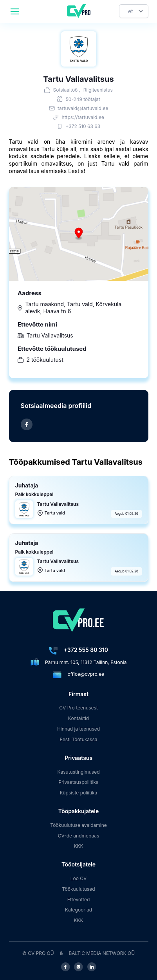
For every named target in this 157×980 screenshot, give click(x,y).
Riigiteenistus (98, 90)
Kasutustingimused (78, 772)
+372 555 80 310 (86, 650)
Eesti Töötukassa (78, 739)
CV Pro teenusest (78, 708)
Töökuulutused (78, 889)
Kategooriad (78, 910)
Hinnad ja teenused (78, 729)
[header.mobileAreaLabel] (15, 11)
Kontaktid (78, 718)
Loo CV (79, 878)
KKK (78, 846)
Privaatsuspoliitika (78, 782)
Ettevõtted (79, 900)
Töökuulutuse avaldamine (78, 825)
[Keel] (134, 11)
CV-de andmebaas (79, 836)
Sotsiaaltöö (66, 90)
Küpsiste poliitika (78, 793)
